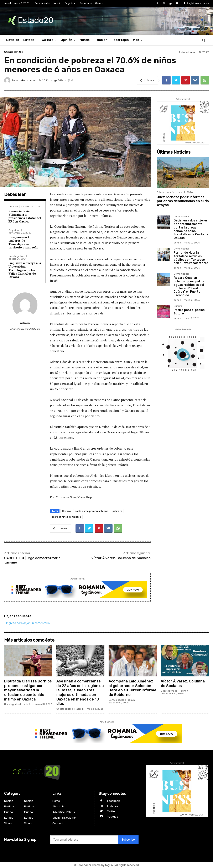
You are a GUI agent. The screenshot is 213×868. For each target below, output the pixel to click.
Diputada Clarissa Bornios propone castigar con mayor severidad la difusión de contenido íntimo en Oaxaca (28, 690)
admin (20, 80)
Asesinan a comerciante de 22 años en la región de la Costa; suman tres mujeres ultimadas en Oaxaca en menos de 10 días (80, 692)
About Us (58, 806)
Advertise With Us (64, 812)
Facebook (113, 801)
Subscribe (128, 840)
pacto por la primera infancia (92, 511)
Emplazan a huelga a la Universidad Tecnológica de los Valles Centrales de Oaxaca (25, 270)
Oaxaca (66, 511)
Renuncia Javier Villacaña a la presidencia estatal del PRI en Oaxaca (25, 216)
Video (8, 823)
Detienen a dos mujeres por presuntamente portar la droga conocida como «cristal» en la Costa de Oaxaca (191, 229)
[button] (204, 40)
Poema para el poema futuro (189, 312)
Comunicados (181, 217)
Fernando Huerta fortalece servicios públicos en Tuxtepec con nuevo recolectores (191, 258)
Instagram (114, 806)
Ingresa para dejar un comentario (28, 623)
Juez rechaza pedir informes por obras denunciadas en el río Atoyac (183, 201)
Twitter (111, 811)
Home (56, 801)
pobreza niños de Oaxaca (66, 517)
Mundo (9, 812)
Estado (161, 192)
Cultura (178, 306)
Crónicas (13, 207)
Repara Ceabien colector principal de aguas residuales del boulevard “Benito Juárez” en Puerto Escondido (189, 287)
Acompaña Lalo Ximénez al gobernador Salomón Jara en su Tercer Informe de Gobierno (133, 688)
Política (9, 806)
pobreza (117, 511)
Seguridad (14, 230)
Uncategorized (14, 52)
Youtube (113, 817)
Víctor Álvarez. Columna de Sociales (121, 558)
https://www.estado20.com (25, 329)
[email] (84, 840)
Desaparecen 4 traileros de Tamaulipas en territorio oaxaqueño (24, 242)
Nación (9, 801)
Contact (58, 823)
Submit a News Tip (64, 818)
